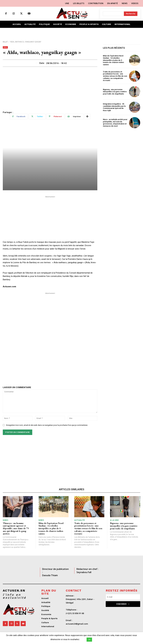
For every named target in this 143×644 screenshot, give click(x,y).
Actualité (80, 520)
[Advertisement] (50, 88)
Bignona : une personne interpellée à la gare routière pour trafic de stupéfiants (115, 92)
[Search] (131, 14)
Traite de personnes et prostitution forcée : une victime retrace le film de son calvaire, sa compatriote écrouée (115, 76)
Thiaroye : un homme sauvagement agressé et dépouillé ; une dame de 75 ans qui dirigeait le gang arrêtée (16, 528)
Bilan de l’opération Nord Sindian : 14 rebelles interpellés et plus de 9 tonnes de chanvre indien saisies (113, 60)
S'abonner (123, 604)
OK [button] (89, 640)
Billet (5, 42)
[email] (123, 597)
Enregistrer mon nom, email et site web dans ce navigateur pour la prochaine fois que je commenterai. (47, 425)
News (5, 520)
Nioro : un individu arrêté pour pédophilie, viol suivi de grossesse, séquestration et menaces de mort (115, 123)
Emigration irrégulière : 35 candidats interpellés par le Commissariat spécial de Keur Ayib (114, 107)
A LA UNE (114, 520)
